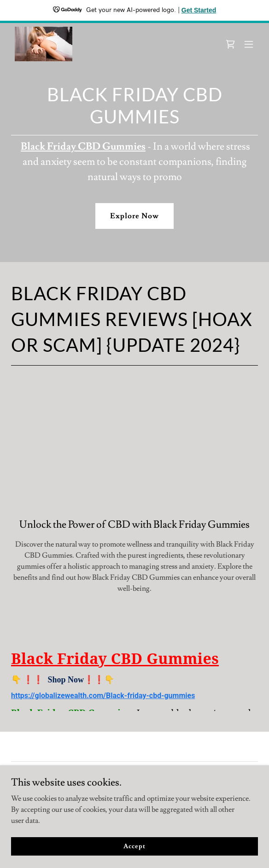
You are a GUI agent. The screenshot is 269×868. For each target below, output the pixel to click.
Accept (134, 846)
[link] (44, 44)
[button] (249, 44)
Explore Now (134, 216)
